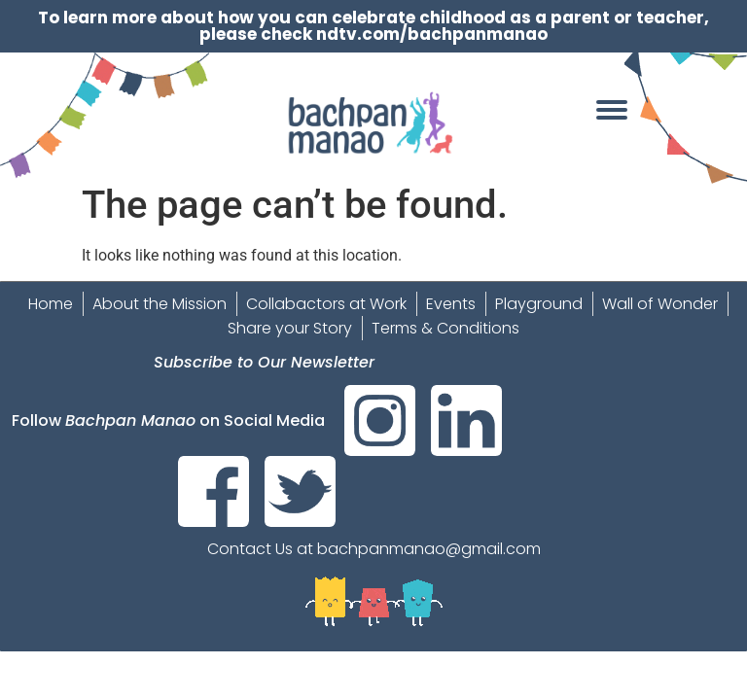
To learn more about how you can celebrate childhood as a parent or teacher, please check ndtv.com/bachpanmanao (373, 26)
